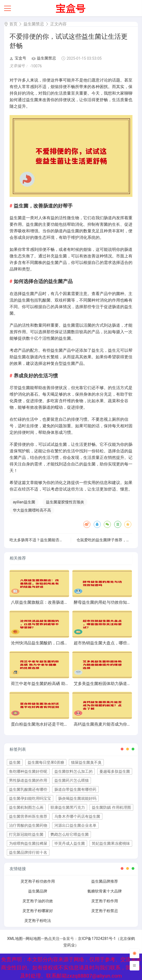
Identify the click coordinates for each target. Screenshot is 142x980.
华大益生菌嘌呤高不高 (32, 510)
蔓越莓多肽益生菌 (115, 771)
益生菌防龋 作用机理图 (111, 807)
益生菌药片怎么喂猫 (72, 780)
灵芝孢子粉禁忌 (105, 911)
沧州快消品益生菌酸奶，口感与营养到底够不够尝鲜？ (60, 643)
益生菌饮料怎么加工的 (73, 771)
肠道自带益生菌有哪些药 (75, 789)
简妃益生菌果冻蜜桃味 (111, 843)
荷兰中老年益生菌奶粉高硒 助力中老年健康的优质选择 (61, 684)
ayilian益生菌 (24, 502)
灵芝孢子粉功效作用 (38, 881)
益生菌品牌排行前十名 (28, 852)
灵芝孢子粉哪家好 (38, 911)
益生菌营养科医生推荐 (28, 816)
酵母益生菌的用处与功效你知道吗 (104, 602)
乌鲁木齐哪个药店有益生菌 (77, 816)
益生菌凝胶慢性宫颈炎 (65, 502)
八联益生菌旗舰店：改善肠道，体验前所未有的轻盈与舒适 (64, 602)
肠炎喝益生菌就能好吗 (77, 798)
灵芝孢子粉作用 (105, 901)
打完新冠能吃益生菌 (26, 834)
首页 (13, 24)
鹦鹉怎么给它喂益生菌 (70, 834)
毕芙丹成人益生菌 (70, 843)
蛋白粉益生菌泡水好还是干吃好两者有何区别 (52, 724)
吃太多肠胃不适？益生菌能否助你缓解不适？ (48, 540)
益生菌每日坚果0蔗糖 (46, 762)
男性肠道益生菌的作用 (28, 780)
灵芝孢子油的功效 (38, 901)
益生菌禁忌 (34, 24)
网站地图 (33, 939)
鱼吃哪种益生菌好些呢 (28, 771)
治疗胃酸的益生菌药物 (28, 825)
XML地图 (15, 939)
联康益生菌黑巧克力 (68, 807)
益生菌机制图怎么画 (26, 807)
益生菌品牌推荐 (105, 881)
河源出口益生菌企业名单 (75, 825)
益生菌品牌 (38, 891)
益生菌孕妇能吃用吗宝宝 (30, 798)
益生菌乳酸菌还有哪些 (28, 789)
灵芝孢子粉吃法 (38, 921)
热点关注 (52, 939)
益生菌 (15, 762)
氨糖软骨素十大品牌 (105, 891)
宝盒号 (18, 58)
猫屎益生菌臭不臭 (86, 762)
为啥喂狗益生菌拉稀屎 (28, 843)
